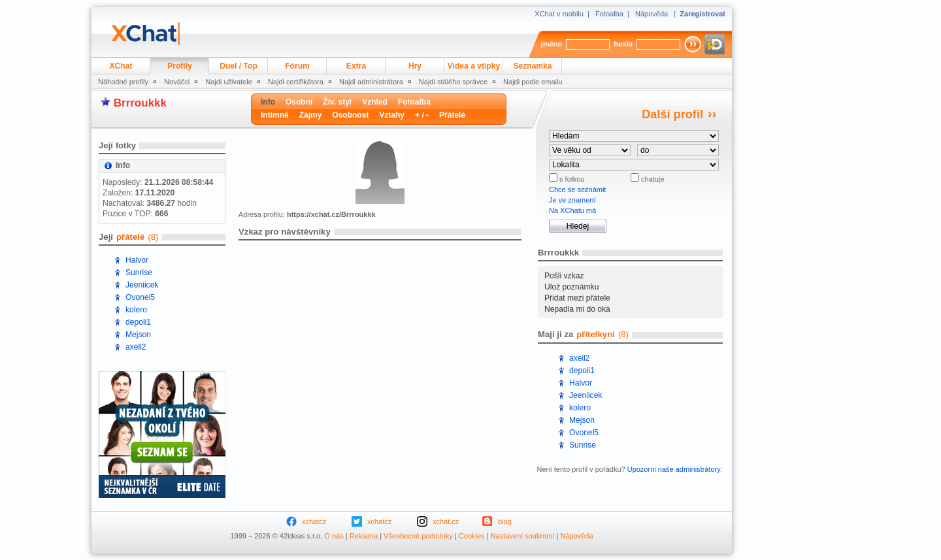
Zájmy (311, 115)
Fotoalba (609, 14)
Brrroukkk (140, 103)
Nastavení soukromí (523, 536)
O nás (334, 536)
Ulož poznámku (571, 287)
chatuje (652, 179)
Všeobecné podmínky (418, 536)
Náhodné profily (123, 82)
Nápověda (652, 14)
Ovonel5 (140, 297)
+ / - (422, 115)
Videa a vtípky (474, 66)
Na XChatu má (572, 210)
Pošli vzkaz (564, 276)
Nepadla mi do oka (577, 309)
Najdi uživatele (229, 82)
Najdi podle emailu (533, 82)
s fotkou (571, 179)
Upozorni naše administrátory (674, 469)
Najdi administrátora (371, 82)
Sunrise (139, 272)
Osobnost (350, 115)
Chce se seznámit (577, 189)
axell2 (136, 347)
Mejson (138, 335)
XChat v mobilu (559, 14)
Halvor (137, 260)
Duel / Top (239, 66)
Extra (356, 66)
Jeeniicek (142, 285)
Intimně (275, 115)
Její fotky (117, 145)
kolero (136, 310)
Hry (415, 66)
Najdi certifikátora (296, 82)
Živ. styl (337, 102)
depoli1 (138, 322)
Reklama (364, 536)
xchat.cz (446, 521)
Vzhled (375, 102)
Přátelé (452, 115)
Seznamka (532, 66)
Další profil (672, 114)
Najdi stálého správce (453, 82)
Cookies (472, 536)
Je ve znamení (572, 200)
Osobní (299, 102)
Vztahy (392, 115)
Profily (180, 66)
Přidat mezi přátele (577, 298)
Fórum (297, 66)
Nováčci (177, 82)
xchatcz (314, 521)
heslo (623, 44)
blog (505, 521)
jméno (552, 44)
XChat (121, 66)
